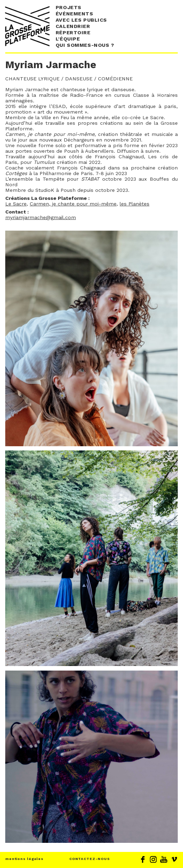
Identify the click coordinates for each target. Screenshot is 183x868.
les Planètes (135, 204)
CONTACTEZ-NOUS (90, 859)
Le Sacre (16, 204)
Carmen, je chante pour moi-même (73, 204)
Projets (69, 7)
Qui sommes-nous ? (85, 45)
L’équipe (68, 39)
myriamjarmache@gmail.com (41, 217)
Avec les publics (81, 20)
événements (75, 14)
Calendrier (73, 26)
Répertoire (73, 32)
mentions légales (24, 859)
